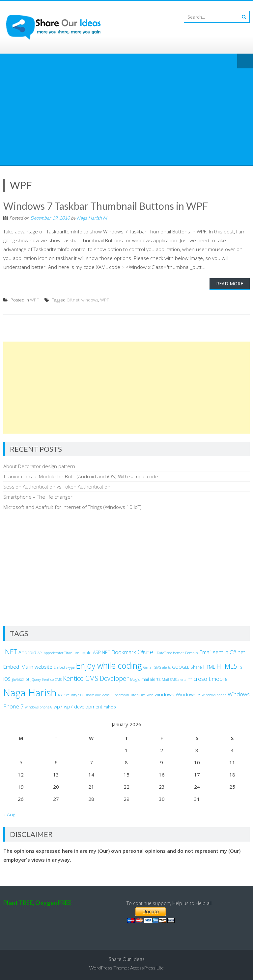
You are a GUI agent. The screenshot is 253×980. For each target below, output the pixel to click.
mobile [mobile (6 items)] (220, 679)
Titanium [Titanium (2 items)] (138, 695)
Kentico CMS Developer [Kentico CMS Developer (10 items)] (96, 678)
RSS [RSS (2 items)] (61, 695)
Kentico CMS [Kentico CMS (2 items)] (52, 680)
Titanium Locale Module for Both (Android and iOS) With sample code (81, 476)
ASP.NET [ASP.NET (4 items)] (101, 652)
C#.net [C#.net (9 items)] (146, 652)
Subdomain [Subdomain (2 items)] (120, 695)
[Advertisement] (126, 115)
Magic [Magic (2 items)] (135, 680)
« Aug (9, 814)
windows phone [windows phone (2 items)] (214, 695)
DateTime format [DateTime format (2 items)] (170, 653)
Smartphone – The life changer (38, 497)
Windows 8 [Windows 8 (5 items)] (188, 694)
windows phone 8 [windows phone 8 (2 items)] (39, 707)
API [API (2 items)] (40, 653)
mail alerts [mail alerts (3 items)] (151, 679)
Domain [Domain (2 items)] (192, 653)
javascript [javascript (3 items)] (21, 679)
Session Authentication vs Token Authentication (57, 487)
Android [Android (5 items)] (27, 652)
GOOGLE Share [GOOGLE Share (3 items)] (187, 667)
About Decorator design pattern (39, 466)
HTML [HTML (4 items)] (209, 667)
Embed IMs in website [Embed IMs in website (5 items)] (28, 667)
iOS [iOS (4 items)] (7, 679)
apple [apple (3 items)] (86, 653)
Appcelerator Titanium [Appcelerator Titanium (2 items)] (62, 653)
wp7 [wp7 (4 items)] (58, 707)
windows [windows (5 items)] (164, 694)
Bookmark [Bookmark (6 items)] (124, 652)
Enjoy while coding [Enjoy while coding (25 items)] (109, 665)
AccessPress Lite (147, 968)
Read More (230, 284)
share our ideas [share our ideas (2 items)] (98, 695)
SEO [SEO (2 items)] (81, 695)
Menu (245, 61)
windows (90, 300)
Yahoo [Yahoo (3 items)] (110, 707)
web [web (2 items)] (150, 695)
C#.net (73, 300)
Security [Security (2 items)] (71, 695)
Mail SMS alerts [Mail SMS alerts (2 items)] (174, 680)
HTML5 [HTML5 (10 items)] (227, 666)
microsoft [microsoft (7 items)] (199, 679)
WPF (34, 300)
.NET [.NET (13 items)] (10, 652)
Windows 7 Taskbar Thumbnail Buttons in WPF (106, 206)
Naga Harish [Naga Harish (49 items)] (30, 693)
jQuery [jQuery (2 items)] (36, 680)
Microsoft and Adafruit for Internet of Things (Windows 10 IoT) (72, 507)
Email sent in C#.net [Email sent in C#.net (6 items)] (222, 652)
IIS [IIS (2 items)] (240, 667)
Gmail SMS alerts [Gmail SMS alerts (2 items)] (157, 667)
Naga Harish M (92, 218)
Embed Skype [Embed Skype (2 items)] (64, 667)
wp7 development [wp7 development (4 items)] (83, 707)
